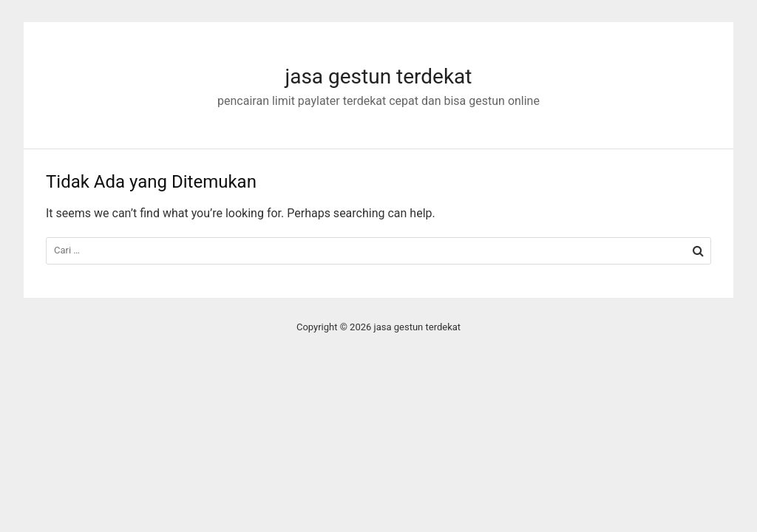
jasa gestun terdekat (378, 76)
